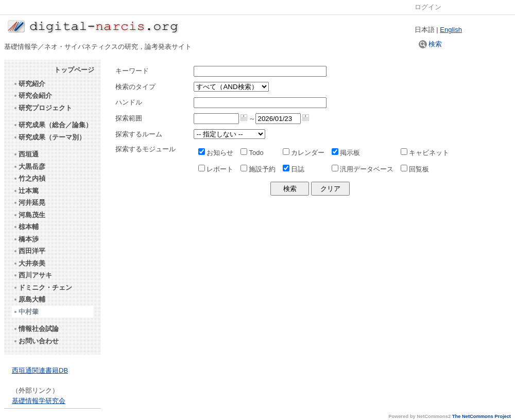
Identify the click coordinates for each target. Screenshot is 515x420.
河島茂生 (29, 215)
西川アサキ (32, 275)
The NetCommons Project (482, 416)
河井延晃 (29, 203)
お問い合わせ (36, 341)
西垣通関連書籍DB (40, 370)
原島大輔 (29, 299)
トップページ (74, 70)
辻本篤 (26, 191)
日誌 (294, 169)
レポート (216, 169)
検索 (431, 44)
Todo (252, 153)
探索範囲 (129, 118)
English (451, 30)
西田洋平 (29, 251)
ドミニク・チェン (42, 287)
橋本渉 (26, 239)
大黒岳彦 (29, 167)
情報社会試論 (36, 329)
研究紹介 (29, 84)
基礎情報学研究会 (39, 401)
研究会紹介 (32, 95)
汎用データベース (363, 169)
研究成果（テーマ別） (49, 137)
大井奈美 (29, 263)
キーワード (132, 71)
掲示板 (346, 153)
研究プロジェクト (42, 108)
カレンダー (304, 153)
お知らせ (216, 153)
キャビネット (425, 153)
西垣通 (26, 154)
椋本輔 (26, 227)
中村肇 (26, 312)
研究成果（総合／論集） (53, 125)
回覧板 (415, 169)
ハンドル (129, 102)
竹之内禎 (29, 178)
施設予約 (258, 169)
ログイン (428, 7)
